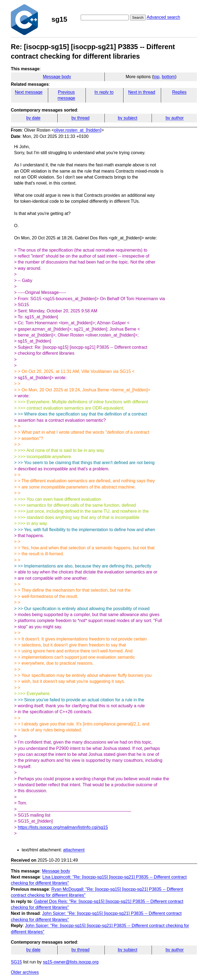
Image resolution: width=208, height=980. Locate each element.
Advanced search (164, 17)
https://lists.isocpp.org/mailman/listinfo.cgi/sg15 (63, 827)
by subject (128, 118)
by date (33, 118)
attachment (74, 850)
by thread (81, 118)
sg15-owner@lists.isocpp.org (71, 962)
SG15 (16, 962)
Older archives (25, 972)
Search (138, 18)
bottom (168, 77)
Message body (57, 77)
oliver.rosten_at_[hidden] (78, 130)
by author (175, 118)
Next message (29, 92)
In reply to (104, 92)
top (156, 77)
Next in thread (142, 92)
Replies (179, 92)
